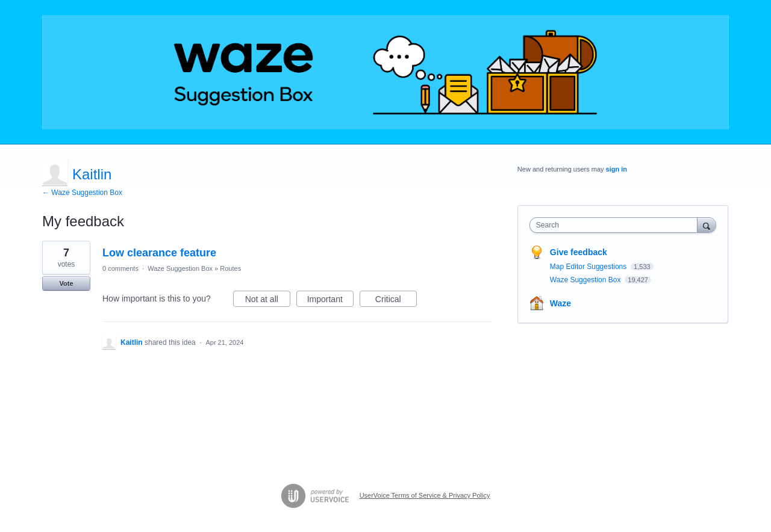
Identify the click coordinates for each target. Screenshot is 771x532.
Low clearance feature (159, 253)
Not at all (268, 301)
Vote (66, 283)
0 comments (120, 268)
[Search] (707, 225)
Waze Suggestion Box (180, 268)
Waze (560, 303)
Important (330, 301)
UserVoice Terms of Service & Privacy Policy (425, 495)
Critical (396, 301)
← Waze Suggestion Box (82, 193)
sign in (616, 169)
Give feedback (579, 252)
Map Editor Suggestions (589, 267)
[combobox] (616, 225)
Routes (230, 268)
